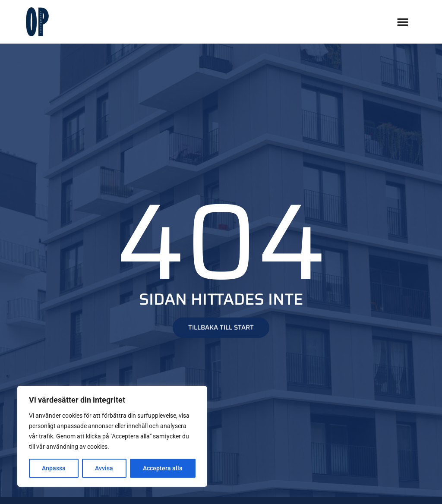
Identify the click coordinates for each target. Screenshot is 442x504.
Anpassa (54, 468)
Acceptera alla (163, 468)
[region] (112, 436)
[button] (403, 22)
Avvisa (104, 468)
